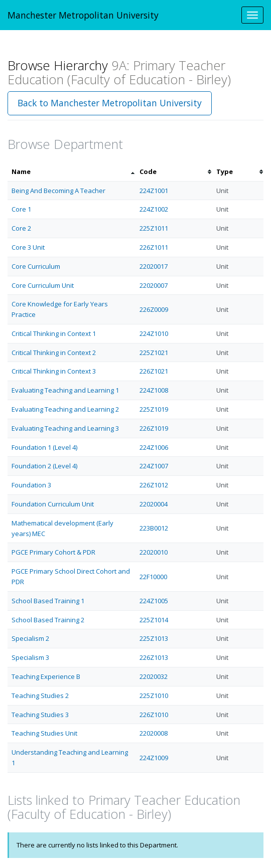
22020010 (154, 552)
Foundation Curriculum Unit (53, 504)
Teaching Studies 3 (40, 715)
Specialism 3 (30, 657)
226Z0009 (154, 309)
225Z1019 (154, 409)
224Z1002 (154, 209)
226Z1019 (154, 428)
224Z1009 (154, 758)
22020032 (154, 676)
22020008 (154, 733)
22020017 (154, 266)
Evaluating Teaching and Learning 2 (65, 409)
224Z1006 (154, 447)
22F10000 (153, 577)
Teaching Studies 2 (40, 696)
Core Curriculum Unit (43, 285)
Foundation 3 (31, 485)
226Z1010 (154, 715)
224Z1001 (154, 191)
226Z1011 (154, 247)
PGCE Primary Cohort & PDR (53, 552)
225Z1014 (154, 620)
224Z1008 (154, 390)
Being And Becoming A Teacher (58, 191)
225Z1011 (154, 228)
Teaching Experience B (46, 676)
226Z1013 (154, 657)
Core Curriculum (36, 266)
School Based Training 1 (48, 601)
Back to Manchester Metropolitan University (110, 103)
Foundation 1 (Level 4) (44, 447)
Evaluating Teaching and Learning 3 (65, 428)
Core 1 (21, 209)
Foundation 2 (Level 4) (44, 466)
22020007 (154, 285)
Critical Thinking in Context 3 (54, 371)
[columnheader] (72, 172)
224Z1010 (154, 333)
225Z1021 (154, 353)
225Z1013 (154, 638)
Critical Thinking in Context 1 (54, 333)
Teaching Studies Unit (44, 733)
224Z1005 (154, 601)
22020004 (154, 504)
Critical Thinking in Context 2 (54, 353)
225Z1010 (154, 696)
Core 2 (21, 228)
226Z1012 (154, 485)
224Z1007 (154, 466)
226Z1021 (154, 371)
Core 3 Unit (28, 247)
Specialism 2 (30, 638)
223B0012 (154, 528)
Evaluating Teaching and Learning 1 (65, 390)
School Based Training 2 (48, 620)
